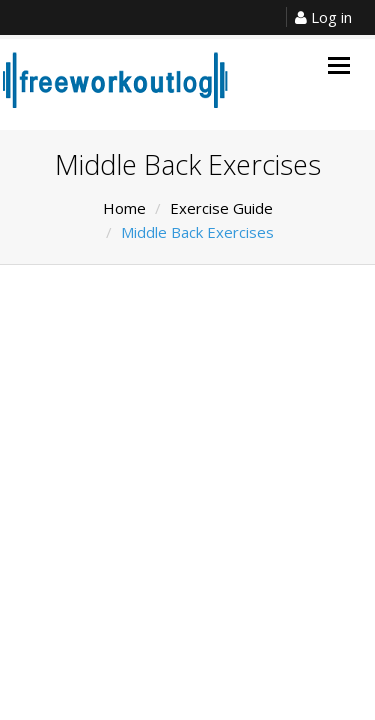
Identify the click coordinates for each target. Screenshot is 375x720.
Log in (323, 17)
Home (124, 208)
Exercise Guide (221, 208)
